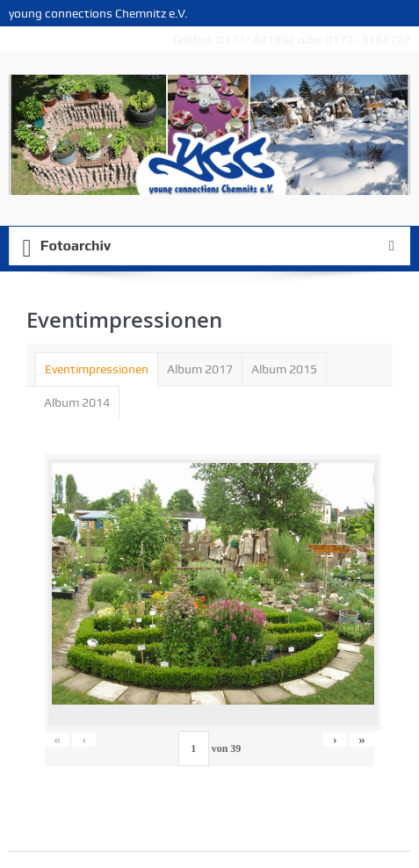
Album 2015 (284, 369)
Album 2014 (77, 402)
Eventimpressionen (97, 369)
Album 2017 (200, 369)
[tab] (97, 369)
